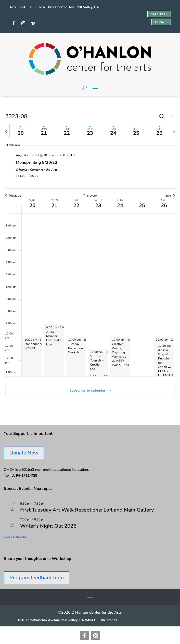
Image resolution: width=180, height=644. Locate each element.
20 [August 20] (32, 205)
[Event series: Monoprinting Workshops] (73, 155)
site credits (109, 620)
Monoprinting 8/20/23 (37, 163)
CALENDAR (159, 14)
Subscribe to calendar (87, 390)
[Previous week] (6, 131)
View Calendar (15, 537)
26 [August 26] (164, 205)
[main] (90, 260)
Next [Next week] (170, 196)
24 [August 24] (120, 205)
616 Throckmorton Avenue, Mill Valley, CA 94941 (57, 620)
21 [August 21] (54, 205)
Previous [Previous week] (13, 196)
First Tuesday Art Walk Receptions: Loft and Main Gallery (87, 510)
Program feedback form (37, 578)
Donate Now (24, 453)
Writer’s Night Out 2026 (48, 526)
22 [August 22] (76, 205)
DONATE (161, 22)
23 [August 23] (98, 205)
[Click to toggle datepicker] (18, 117)
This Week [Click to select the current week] (90, 196)
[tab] (21, 132)
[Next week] (174, 131)
